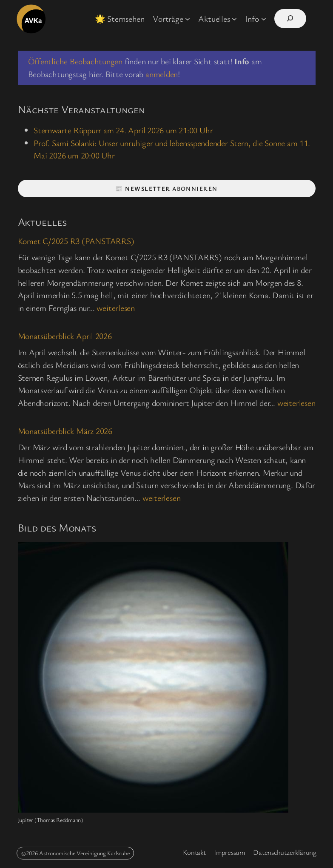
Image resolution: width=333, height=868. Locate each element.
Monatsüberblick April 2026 (65, 336)
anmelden (162, 74)
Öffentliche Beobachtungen (75, 61)
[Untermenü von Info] (264, 19)
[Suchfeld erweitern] (290, 19)
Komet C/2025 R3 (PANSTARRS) (76, 241)
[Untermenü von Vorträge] (188, 19)
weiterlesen (116, 308)
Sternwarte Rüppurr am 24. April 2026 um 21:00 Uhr (123, 130)
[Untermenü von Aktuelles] (234, 19)
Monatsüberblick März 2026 (65, 431)
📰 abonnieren (166, 188)
